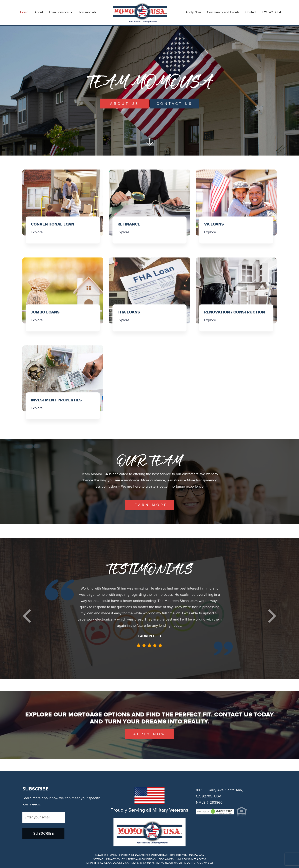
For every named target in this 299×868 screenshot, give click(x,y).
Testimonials (87, 12)
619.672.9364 (272, 12)
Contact (251, 12)
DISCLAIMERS (166, 859)
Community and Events (223, 12)
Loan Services (61, 12)
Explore (37, 232)
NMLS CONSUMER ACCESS (191, 859)
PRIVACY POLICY (115, 859)
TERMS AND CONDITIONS (142, 859)
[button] (27, 616)
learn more (149, 505)
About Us (125, 104)
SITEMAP (98, 859)
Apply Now (193, 12)
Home (24, 12)
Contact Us (175, 104)
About (39, 12)
